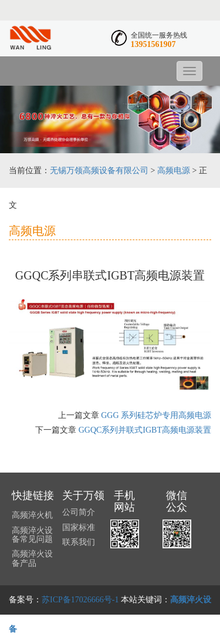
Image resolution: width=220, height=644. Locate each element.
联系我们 (79, 542)
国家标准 (79, 527)
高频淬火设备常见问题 (32, 535)
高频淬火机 (32, 515)
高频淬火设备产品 (32, 558)
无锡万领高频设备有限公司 (99, 171)
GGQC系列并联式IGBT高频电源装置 (145, 430)
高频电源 (174, 171)
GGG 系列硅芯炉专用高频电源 (156, 415)
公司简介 (79, 512)
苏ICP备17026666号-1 (80, 600)
